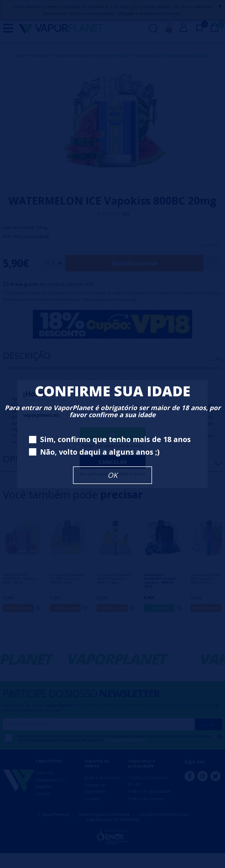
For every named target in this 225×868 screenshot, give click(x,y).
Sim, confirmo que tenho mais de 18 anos (110, 440)
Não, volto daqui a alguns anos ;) (94, 452)
